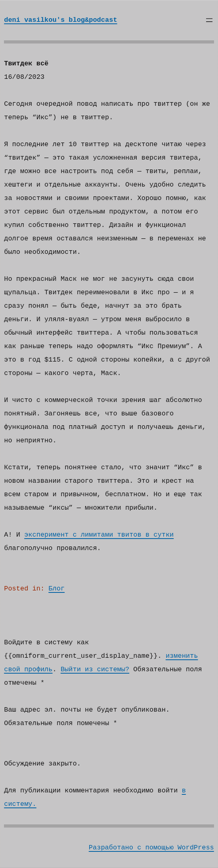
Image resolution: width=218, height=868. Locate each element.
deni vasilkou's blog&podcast (60, 20)
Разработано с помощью (133, 848)
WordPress (196, 848)
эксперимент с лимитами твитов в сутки (99, 535)
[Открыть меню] (209, 20)
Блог (56, 589)
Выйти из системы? (95, 669)
